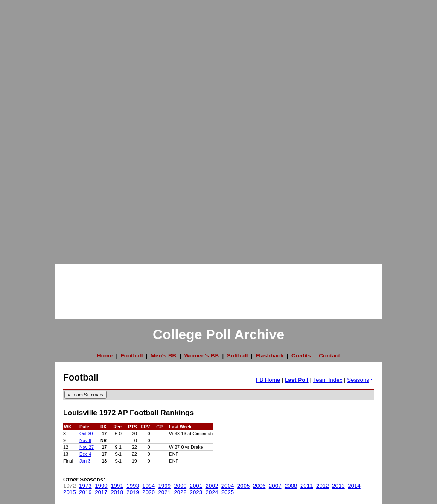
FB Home (268, 380)
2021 (164, 492)
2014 (354, 486)
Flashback (269, 356)
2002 (212, 486)
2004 (228, 486)
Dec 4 (85, 454)
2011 (307, 486)
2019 (133, 492)
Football (132, 356)
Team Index (328, 380)
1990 (101, 486)
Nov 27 (87, 447)
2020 (149, 492)
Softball (237, 356)
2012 (323, 486)
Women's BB (202, 356)
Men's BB (163, 356)
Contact (329, 356)
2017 (101, 492)
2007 (275, 486)
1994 (149, 486)
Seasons (360, 380)
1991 (117, 486)
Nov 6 (85, 440)
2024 (212, 492)
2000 (180, 486)
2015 (70, 492)
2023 (196, 492)
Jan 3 (85, 461)
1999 (164, 486)
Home (105, 356)
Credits (301, 356)
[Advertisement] (34, 128)
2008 (291, 486)
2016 (85, 492)
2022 (180, 492)
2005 (244, 486)
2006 (259, 486)
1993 (133, 486)
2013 (338, 486)
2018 (117, 492)
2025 (228, 492)
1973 (85, 486)
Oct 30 (86, 434)
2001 (196, 486)
